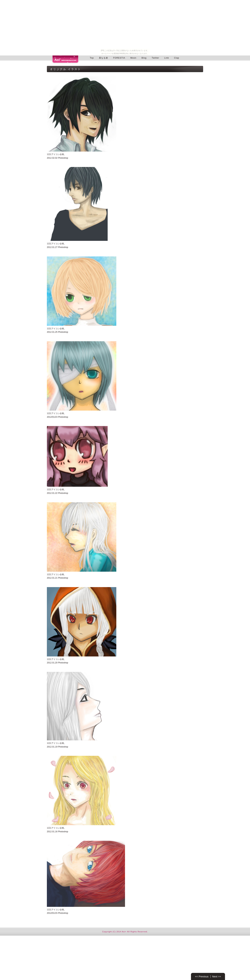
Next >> (217, 977)
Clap (177, 58)
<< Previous (202, 977)
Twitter (155, 58)
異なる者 (103, 58)
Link (166, 58)
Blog (144, 58)
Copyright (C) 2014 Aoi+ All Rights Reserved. (125, 932)
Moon (133, 58)
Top (92, 58)
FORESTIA (119, 58)
